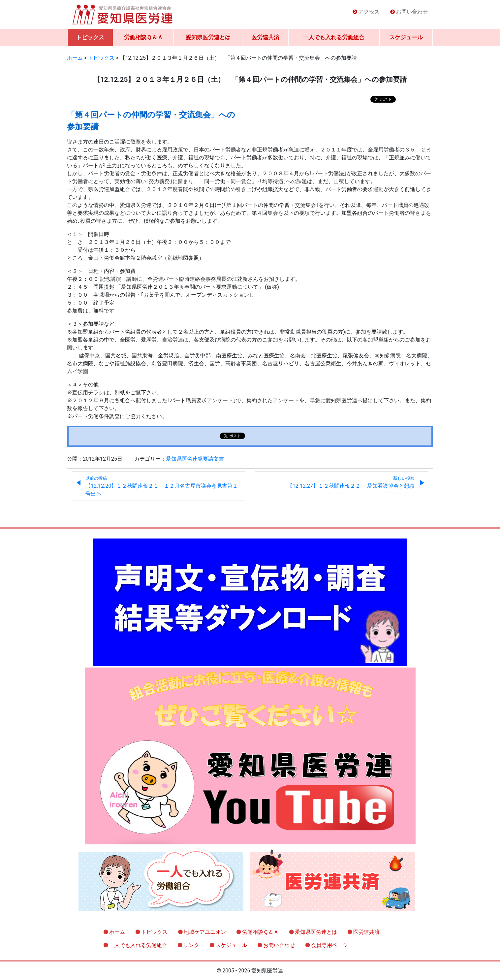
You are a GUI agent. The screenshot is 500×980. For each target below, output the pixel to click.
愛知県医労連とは (208, 37)
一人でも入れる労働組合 (334, 37)
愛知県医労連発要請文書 (195, 459)
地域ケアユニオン (205, 932)
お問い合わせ (412, 12)
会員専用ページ (329, 945)
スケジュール (406, 37)
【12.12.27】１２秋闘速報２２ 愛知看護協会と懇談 (351, 482)
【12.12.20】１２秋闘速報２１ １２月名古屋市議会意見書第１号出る (162, 486)
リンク (191, 945)
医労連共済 (265, 37)
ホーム (117, 932)
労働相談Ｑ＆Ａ (143, 37)
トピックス (90, 37)
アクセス (369, 12)
